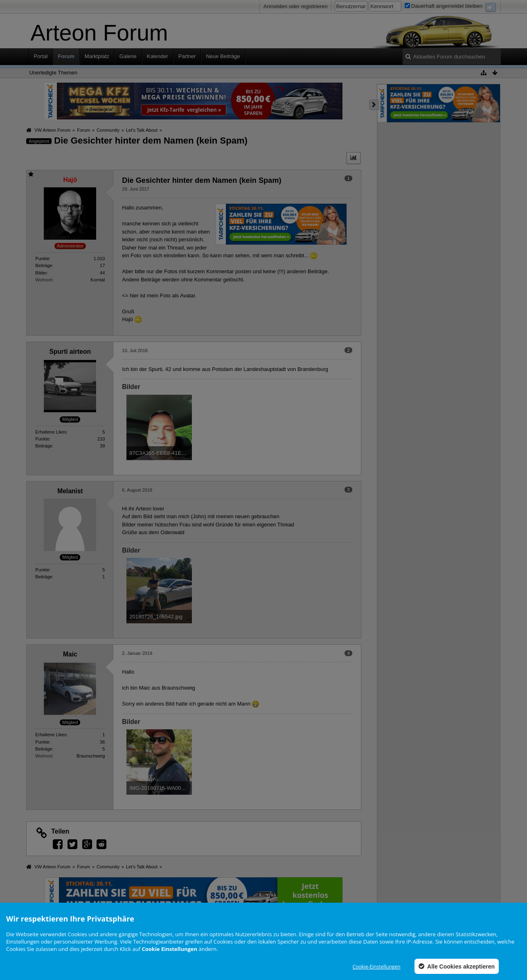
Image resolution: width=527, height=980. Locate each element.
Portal (41, 56)
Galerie (128, 56)
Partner (187, 56)
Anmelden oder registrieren (296, 6)
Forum (66, 56)
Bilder (41, 273)
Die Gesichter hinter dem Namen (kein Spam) (151, 140)
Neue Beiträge (223, 56)
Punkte (42, 258)
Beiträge (44, 265)
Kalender (158, 56)
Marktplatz (97, 56)
